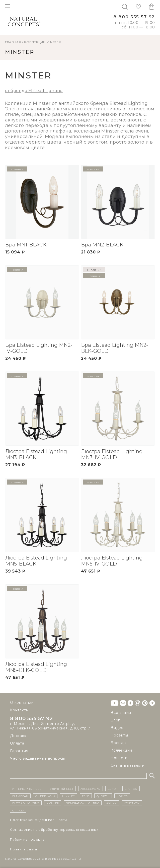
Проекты (119, 735)
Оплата (17, 743)
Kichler (53, 803)
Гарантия (19, 751)
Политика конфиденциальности (38, 820)
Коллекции (35, 42)
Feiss (86, 796)
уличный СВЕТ (62, 789)
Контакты (19, 710)
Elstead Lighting (26, 803)
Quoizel (103, 796)
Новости (119, 758)
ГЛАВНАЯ (13, 42)
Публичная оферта (27, 839)
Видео (117, 728)
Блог (115, 720)
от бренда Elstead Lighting (34, 91)
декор (113, 789)
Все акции (121, 713)
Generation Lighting (83, 803)
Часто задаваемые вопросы (37, 758)
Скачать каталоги (128, 765)
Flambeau (20, 796)
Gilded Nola (45, 796)
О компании (22, 703)
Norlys (122, 796)
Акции (112, 803)
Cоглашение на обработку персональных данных (54, 830)
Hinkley (69, 796)
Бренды (118, 743)
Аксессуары (91, 789)
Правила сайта (23, 849)
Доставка (19, 736)
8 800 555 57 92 (134, 17)
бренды (131, 789)
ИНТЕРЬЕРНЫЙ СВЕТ (28, 789)
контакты (132, 803)
